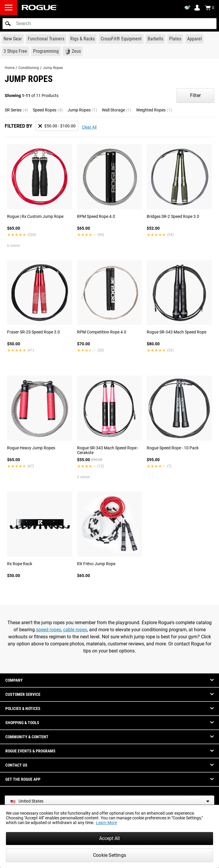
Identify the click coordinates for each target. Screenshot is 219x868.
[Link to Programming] (46, 51)
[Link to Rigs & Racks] (82, 39)
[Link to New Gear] (13, 39)
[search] (109, 24)
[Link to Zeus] (73, 51)
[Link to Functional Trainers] (46, 39)
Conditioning (29, 68)
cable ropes (75, 630)
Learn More (106, 823)
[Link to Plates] (175, 39)
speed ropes (49, 630)
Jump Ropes (53, 68)
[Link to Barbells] (155, 39)
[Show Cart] (210, 8)
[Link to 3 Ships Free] (15, 51)
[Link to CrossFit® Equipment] (121, 39)
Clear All (89, 127)
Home (10, 68)
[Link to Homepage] (40, 8)
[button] (8, 24)
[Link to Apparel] (195, 39)
